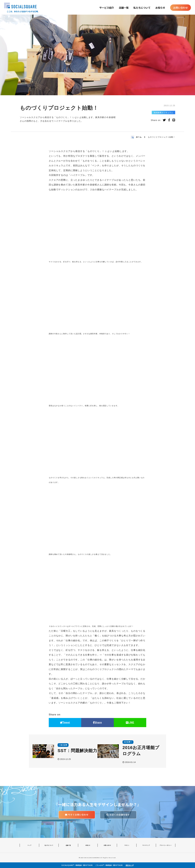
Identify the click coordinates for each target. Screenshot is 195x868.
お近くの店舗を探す (118, 815)
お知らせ (160, 8)
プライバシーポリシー (166, 845)
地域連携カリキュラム (164, 112)
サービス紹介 (107, 8)
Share (97, 722)
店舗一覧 (124, 8)
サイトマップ (146, 845)
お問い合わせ (181, 8)
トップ (29, 845)
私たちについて (142, 8)
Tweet (65, 722)
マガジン (127, 845)
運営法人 (130, 865)
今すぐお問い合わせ (77, 815)
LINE (130, 722)
